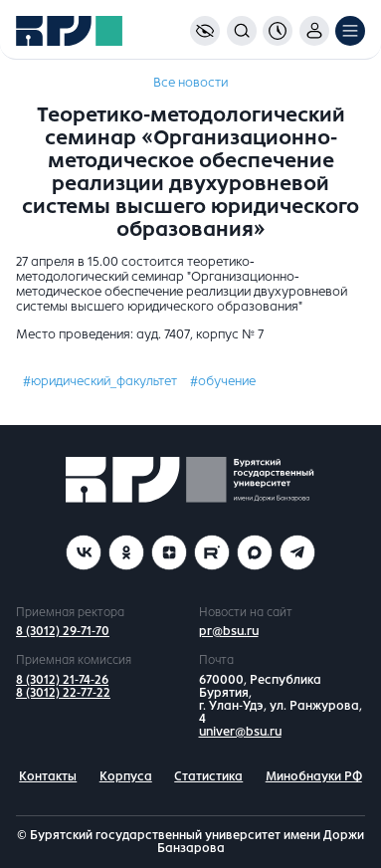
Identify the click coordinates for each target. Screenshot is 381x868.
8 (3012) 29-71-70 (63, 631)
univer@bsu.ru (240, 732)
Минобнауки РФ (314, 776)
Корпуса (126, 776)
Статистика (208, 776)
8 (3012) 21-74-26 (62, 680)
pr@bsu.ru (229, 631)
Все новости (190, 83)
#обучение (223, 381)
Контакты (48, 776)
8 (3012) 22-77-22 (63, 693)
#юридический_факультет (100, 381)
